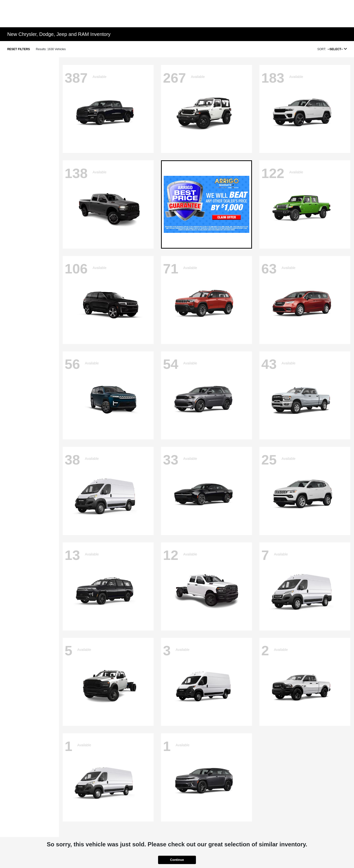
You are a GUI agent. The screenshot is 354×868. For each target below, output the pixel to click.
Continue (177, 860)
